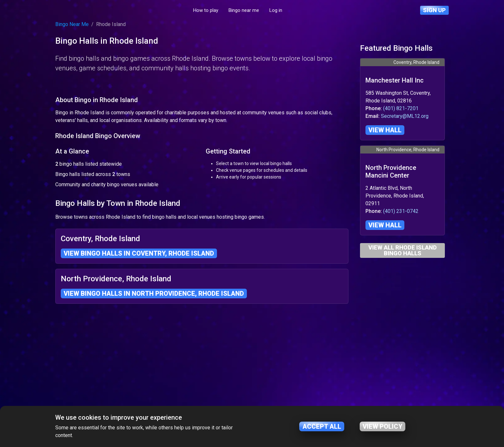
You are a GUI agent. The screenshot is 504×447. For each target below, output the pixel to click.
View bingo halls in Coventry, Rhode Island (139, 349)
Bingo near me (274, 10)
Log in (306, 10)
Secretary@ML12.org (405, 116)
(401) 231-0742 (401, 211)
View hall (385, 130)
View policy (382, 426)
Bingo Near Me (72, 24)
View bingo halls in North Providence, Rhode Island (154, 389)
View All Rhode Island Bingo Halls (403, 250)
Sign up (434, 10)
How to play (236, 10)
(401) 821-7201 (401, 108)
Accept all (322, 426)
